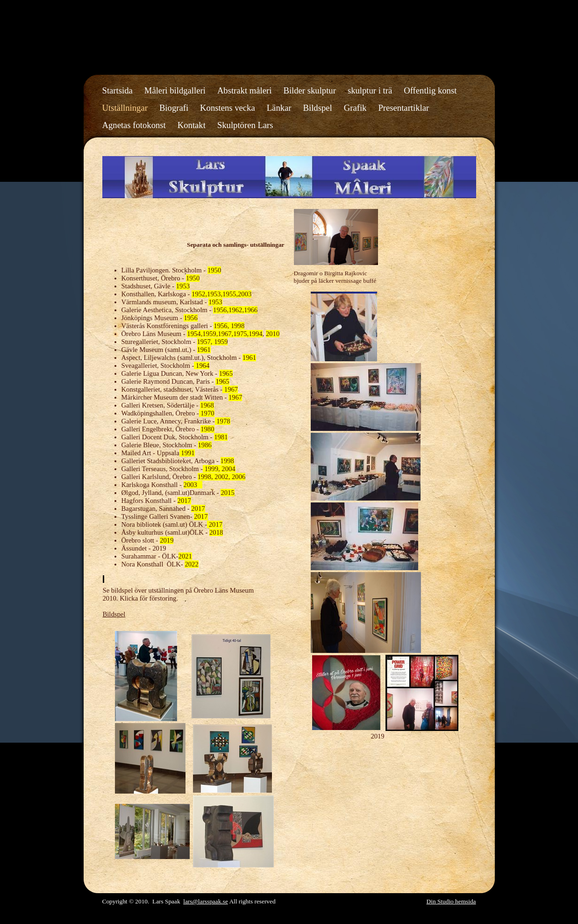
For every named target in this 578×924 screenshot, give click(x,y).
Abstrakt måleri (245, 90)
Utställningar (125, 108)
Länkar (279, 108)
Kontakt (192, 125)
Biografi (174, 108)
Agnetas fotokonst (134, 125)
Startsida (118, 90)
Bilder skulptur (309, 90)
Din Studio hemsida (451, 901)
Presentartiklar (403, 108)
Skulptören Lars (245, 125)
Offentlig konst (430, 90)
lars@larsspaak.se (206, 901)
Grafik (355, 108)
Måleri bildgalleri (175, 90)
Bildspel (318, 108)
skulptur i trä (370, 90)
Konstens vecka (228, 108)
